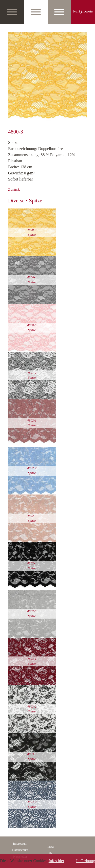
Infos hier (56, 861)
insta (51, 847)
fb (51, 853)
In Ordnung (86, 861)
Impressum (20, 844)
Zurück (14, 189)
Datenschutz (20, 850)
